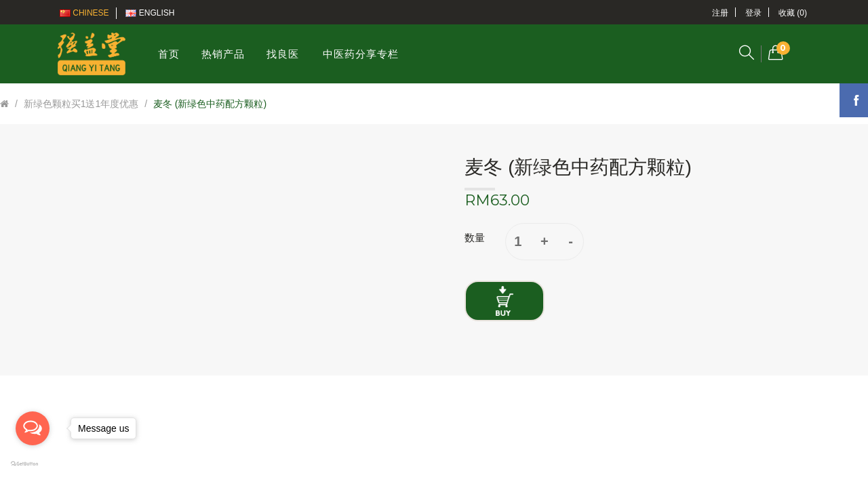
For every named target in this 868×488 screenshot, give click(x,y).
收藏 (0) (793, 13)
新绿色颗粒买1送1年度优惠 (81, 104)
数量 (475, 238)
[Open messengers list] (33, 428)
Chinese (84, 13)
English (150, 13)
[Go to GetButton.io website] (33, 464)
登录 (753, 13)
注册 (720, 13)
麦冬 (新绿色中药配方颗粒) (210, 104)
